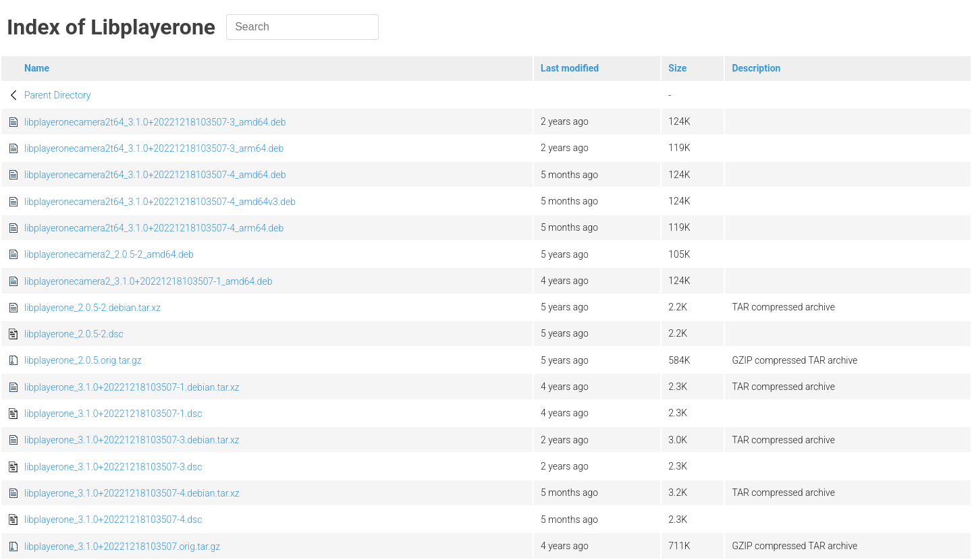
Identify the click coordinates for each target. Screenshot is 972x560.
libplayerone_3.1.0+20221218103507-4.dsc (113, 520)
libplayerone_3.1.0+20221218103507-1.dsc (113, 414)
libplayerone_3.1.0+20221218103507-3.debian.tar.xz (132, 440)
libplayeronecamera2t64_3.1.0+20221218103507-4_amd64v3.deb (160, 202)
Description (756, 68)
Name (37, 68)
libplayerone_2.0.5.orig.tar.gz (83, 360)
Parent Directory (58, 95)
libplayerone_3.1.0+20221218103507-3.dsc (113, 467)
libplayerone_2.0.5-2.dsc (74, 334)
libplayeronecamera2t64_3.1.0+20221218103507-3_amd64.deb (155, 122)
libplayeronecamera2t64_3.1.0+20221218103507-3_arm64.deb (154, 148)
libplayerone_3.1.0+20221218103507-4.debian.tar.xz (132, 493)
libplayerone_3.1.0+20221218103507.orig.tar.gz (122, 547)
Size (677, 68)
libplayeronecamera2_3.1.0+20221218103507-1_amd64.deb (148, 281)
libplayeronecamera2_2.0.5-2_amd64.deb (109, 254)
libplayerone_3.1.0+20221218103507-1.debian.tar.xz (132, 387)
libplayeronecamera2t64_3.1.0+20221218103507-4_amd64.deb (155, 175)
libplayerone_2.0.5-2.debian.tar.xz (92, 308)
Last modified (570, 68)
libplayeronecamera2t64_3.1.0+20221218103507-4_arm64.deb (154, 228)
